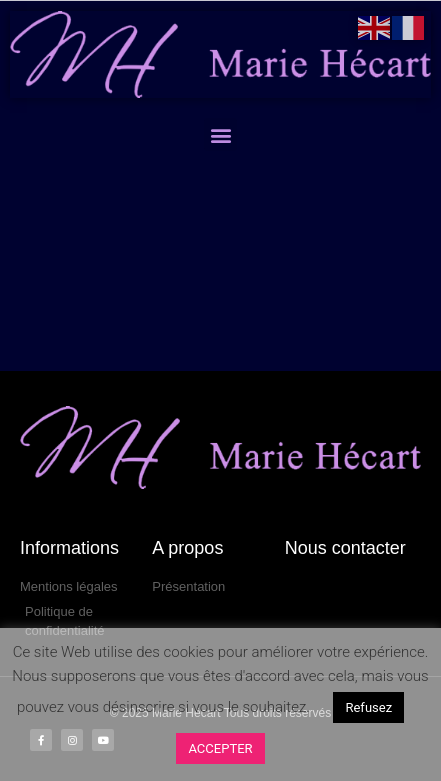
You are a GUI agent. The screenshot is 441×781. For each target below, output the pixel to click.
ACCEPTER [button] (220, 748)
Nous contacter (345, 548)
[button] (220, 134)
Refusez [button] (368, 707)
